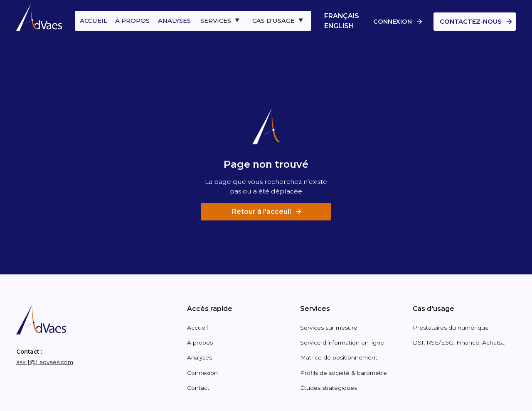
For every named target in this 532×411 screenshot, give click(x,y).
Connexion (202, 373)
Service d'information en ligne (342, 342)
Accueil (197, 328)
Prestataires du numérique (451, 328)
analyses (174, 21)
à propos (132, 21)
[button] (221, 21)
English (339, 26)
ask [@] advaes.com (45, 362)
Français (342, 16)
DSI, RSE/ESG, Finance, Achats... (459, 342)
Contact (198, 388)
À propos (200, 342)
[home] (39, 17)
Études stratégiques (329, 388)
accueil (94, 21)
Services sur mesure (329, 328)
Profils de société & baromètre (344, 373)
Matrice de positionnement (339, 357)
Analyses (199, 357)
